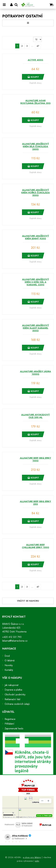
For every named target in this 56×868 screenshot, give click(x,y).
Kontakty (9, 670)
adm (37, 861)
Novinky (9, 665)
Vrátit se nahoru (28, 601)
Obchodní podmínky (15, 695)
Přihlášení (9, 724)
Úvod (7, 656)
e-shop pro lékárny (32, 857)
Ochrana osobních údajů (17, 704)
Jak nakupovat (11, 685)
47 (38, 46)
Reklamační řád (12, 699)
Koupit (33, 77)
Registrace (10, 719)
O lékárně (10, 661)
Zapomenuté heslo (14, 728)
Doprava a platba (13, 690)
